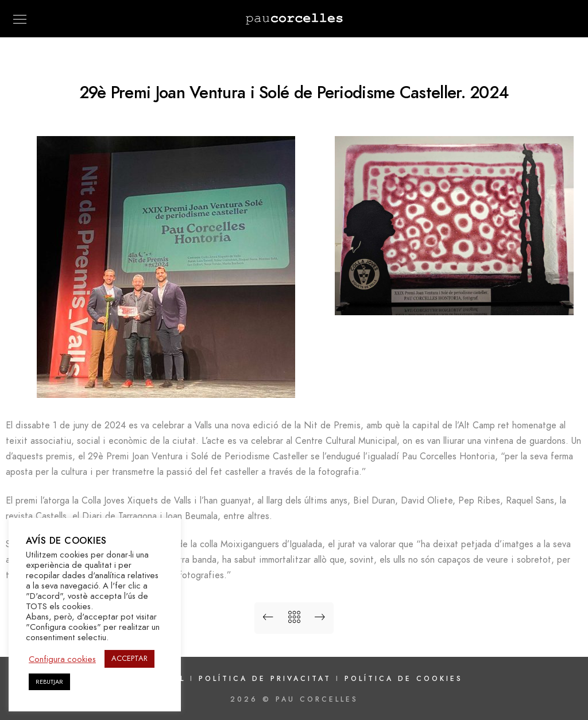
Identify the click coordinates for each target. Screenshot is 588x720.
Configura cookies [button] (62, 659)
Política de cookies (404, 679)
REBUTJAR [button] (49, 682)
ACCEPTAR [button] (129, 659)
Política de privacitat (267, 679)
